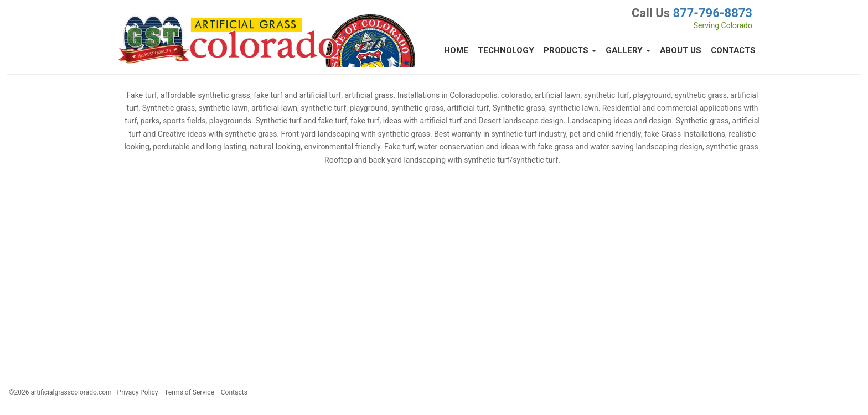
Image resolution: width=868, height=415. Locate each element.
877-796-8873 (712, 13)
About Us (681, 50)
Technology (506, 50)
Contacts (733, 50)
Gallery (628, 50)
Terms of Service (189, 392)
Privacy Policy (138, 392)
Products (570, 50)
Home (456, 50)
